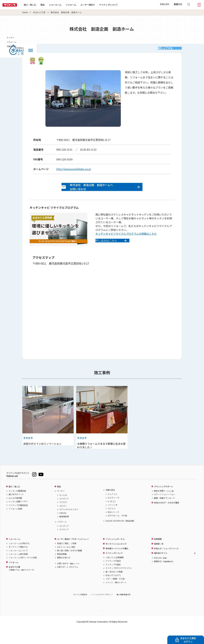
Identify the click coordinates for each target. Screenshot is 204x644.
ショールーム (65, 5)
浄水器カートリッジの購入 (117, 564)
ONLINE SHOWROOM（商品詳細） (120, 537)
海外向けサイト (161, 569)
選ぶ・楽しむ (40, 5)
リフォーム (81, 5)
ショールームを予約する (19, 559)
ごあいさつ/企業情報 (115, 573)
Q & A (67, 563)
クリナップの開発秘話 (18, 521)
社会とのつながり (113, 591)
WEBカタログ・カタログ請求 (167, 519)
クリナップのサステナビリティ (119, 584)
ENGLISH (165, 4)
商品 (59, 502)
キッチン (61, 507)
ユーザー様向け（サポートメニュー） (73, 555)
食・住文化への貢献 (114, 588)
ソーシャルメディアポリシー (102, 610)
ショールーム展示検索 (18, 570)
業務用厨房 (64, 532)
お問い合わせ (69, 579)
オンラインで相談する (18, 563)
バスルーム (62, 538)
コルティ (63, 522)
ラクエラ (63, 518)
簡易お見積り (164, 507)
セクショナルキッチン (69, 525)
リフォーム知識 (15, 525)
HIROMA (63, 529)
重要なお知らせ (64, 573)
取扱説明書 (62, 570)
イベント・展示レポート (116, 598)
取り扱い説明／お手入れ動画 (69, 566)
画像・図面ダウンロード (164, 514)
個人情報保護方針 (124, 610)
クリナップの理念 (113, 577)
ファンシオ (113, 521)
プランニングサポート (164, 502)
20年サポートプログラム (68, 583)
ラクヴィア (64, 545)
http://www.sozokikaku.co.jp (74, 172)
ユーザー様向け (98, 5)
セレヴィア (64, 542)
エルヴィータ (113, 514)
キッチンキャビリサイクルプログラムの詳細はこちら (126, 241)
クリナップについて (119, 5)
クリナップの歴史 (113, 580)
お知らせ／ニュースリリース (166, 564)
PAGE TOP (102, 626)
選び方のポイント (16, 510)
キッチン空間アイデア (18, 517)
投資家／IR (159, 560)
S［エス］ (112, 517)
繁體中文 (178, 4)
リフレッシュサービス (115, 555)
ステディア (64, 515)
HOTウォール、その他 (117, 532)
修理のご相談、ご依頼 (67, 559)
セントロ (63, 511)
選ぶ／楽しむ (14, 502)
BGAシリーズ (113, 528)
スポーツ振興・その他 (115, 595)
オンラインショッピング (116, 560)
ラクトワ (112, 524)
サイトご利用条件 (80, 610)
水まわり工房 (39, 12)
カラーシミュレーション (164, 510)
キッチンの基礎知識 (17, 507)
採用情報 (158, 555)
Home (25, 12)
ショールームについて (18, 566)
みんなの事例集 (15, 514)
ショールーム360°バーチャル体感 (23, 573)
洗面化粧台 (110, 506)
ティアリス (112, 510)
